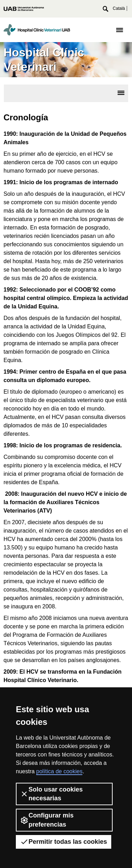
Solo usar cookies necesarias (51, 794)
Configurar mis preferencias (47, 820)
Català (119, 8)
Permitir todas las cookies (64, 842)
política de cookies (59, 771)
